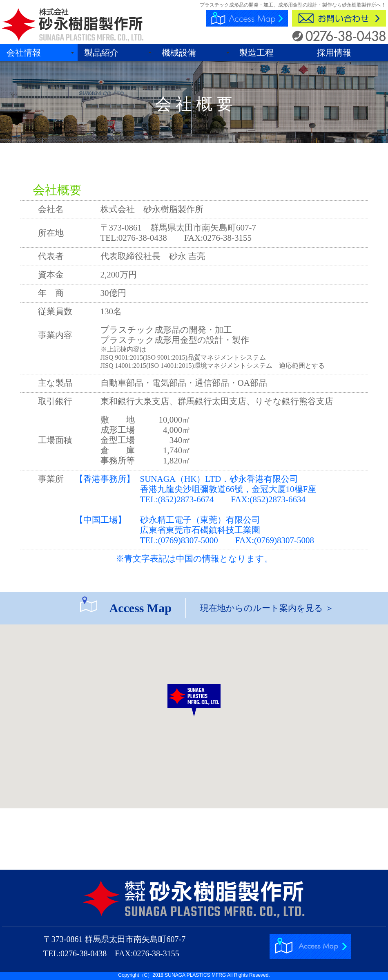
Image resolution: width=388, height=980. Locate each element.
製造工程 (256, 53)
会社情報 (24, 53)
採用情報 (334, 53)
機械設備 (179, 53)
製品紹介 (101, 53)
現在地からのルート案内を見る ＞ (267, 608)
